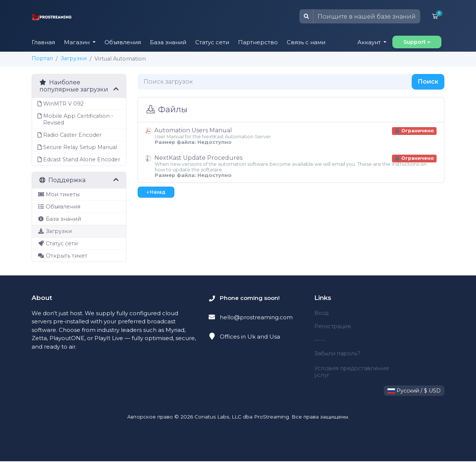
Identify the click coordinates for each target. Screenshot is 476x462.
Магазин (78, 42)
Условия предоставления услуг (352, 372)
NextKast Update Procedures (291, 166)
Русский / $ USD (414, 391)
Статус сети (212, 42)
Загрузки (74, 58)
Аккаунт (370, 42)
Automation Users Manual (291, 136)
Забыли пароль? (338, 353)
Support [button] (415, 42)
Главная (43, 42)
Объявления (123, 42)
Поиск (428, 82)
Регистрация (333, 326)
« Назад (156, 192)
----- (320, 340)
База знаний (168, 42)
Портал (42, 58)
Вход (321, 313)
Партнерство (258, 42)
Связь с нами (306, 42)
